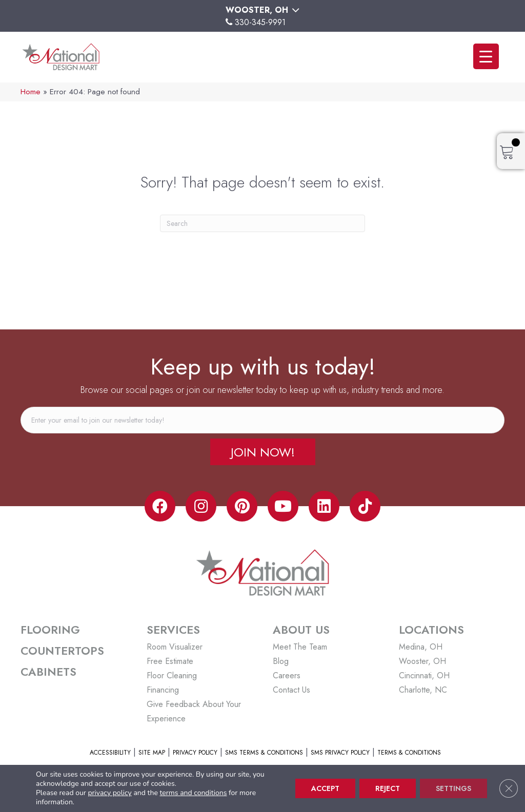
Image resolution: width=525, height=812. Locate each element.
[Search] (262, 223)
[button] (263, 452)
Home (31, 92)
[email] (262, 420)
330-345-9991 (260, 22)
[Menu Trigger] (486, 56)
